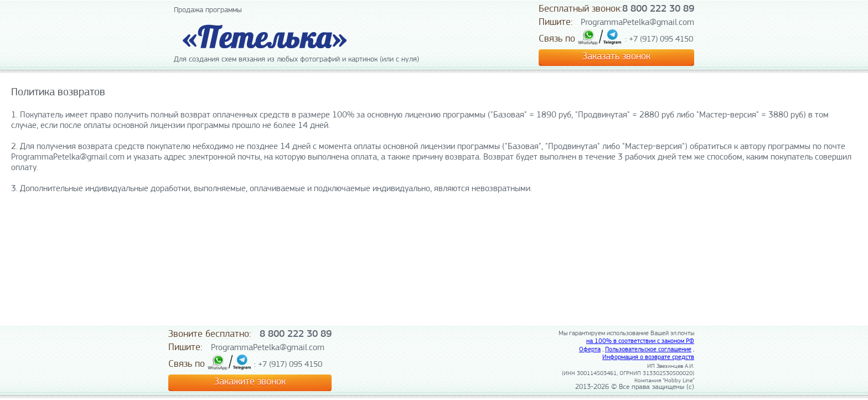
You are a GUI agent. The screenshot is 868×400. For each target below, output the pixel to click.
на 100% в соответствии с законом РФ (640, 341)
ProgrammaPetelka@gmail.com (637, 23)
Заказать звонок (616, 57)
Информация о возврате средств (648, 357)
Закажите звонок (250, 382)
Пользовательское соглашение (648, 350)
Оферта (590, 350)
